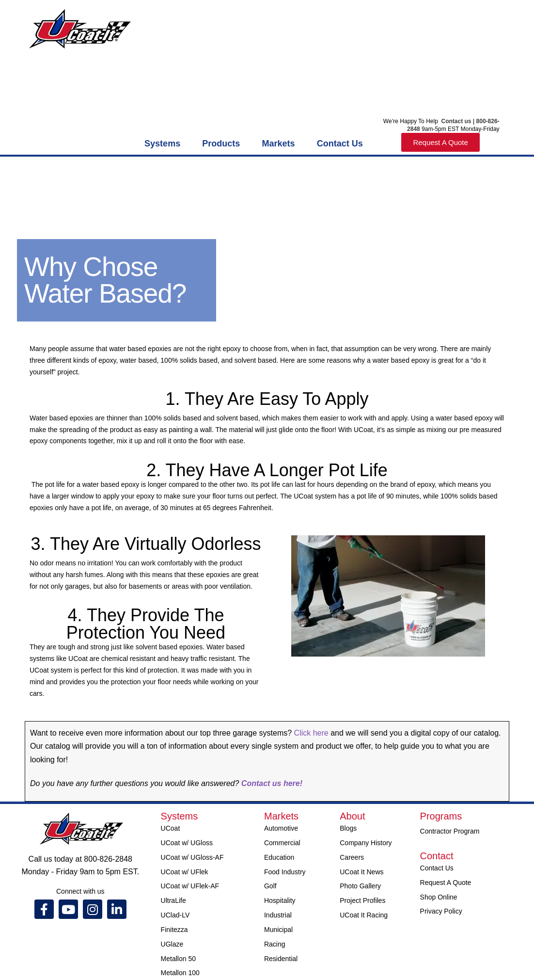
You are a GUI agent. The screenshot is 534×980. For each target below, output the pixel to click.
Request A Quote (446, 883)
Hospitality (280, 900)
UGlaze (172, 944)
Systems (162, 144)
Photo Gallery (360, 886)
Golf (270, 886)
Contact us (455, 121)
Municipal (278, 930)
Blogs (348, 828)
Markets (279, 144)
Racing (275, 944)
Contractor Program (450, 831)
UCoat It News (361, 872)
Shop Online (439, 897)
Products (221, 144)
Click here (313, 733)
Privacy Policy (441, 911)
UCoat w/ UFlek (185, 872)
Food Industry (285, 872)
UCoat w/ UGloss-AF (192, 857)
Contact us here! (271, 783)
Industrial (278, 915)
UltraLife (173, 900)
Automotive (281, 828)
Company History (366, 843)
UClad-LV (175, 915)
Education (279, 857)
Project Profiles (362, 900)
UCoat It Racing (364, 915)
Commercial (282, 843)
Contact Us (340, 144)
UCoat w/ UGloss (187, 843)
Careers (352, 857)
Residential (281, 959)
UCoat (171, 828)
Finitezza (174, 930)
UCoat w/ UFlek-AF (190, 886)
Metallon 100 (180, 973)
